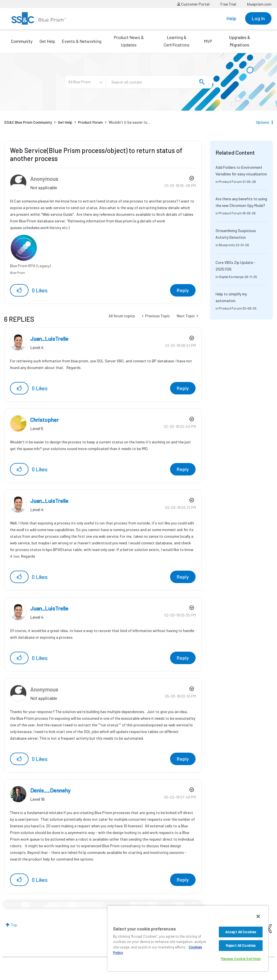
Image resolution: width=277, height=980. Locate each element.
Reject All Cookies (241, 945)
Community (22, 41)
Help (231, 18)
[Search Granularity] (85, 82)
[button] (19, 290)
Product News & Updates (129, 41)
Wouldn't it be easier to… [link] (129, 122)
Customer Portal (193, 4)
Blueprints (227, 245)
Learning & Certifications (177, 41)
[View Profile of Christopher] (44, 420)
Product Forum (90, 122)
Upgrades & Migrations (239, 41)
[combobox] (159, 82)
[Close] (258, 916)
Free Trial (228, 4)
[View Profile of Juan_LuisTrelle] (49, 339)
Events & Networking (82, 41)
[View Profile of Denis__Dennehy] (50, 790)
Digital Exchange (231, 277)
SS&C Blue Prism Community (28, 122)
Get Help (47, 41)
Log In (258, 18)
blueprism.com (259, 4)
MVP (208, 41)
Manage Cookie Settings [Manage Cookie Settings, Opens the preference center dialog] (241, 959)
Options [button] (263, 122)
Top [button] (14, 925)
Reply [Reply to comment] (183, 388)
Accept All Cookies (241, 932)
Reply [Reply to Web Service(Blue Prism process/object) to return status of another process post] (183, 290)
